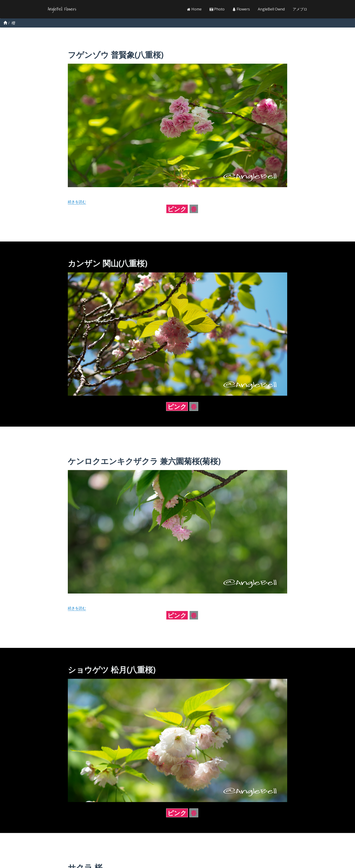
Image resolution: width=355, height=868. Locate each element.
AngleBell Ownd (271, 9)
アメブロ (300, 9)
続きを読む (77, 202)
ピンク (177, 209)
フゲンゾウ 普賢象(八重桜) (115, 55)
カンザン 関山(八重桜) (107, 263)
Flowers (241, 9)
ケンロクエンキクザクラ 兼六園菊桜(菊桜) (144, 461)
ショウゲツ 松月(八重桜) (112, 670)
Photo (217, 9)
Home (194, 9)
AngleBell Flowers (62, 9)
